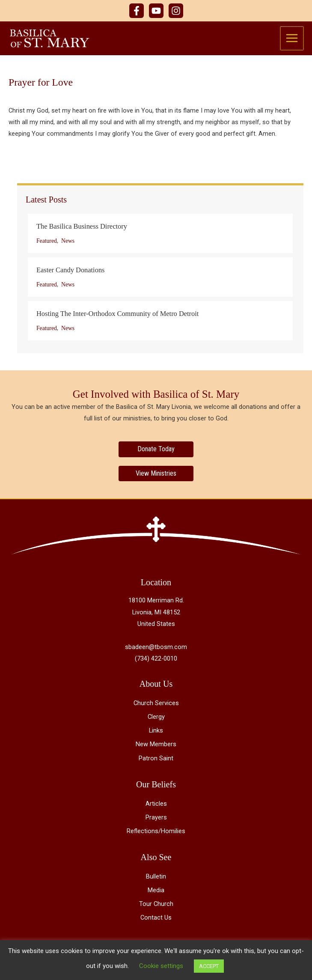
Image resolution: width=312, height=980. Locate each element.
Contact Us (156, 919)
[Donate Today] (156, 450)
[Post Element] (160, 235)
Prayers (156, 818)
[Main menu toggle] (292, 39)
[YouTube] (156, 11)
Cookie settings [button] (161, 966)
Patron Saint (156, 759)
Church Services (156, 704)
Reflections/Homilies (156, 832)
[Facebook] (137, 11)
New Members (156, 745)
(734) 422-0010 (156, 659)
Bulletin (156, 877)
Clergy (156, 718)
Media (156, 891)
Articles (156, 804)
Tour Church (156, 905)
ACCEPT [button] (209, 966)
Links (156, 732)
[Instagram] (176, 11)
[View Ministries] (156, 474)
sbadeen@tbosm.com (156, 648)
